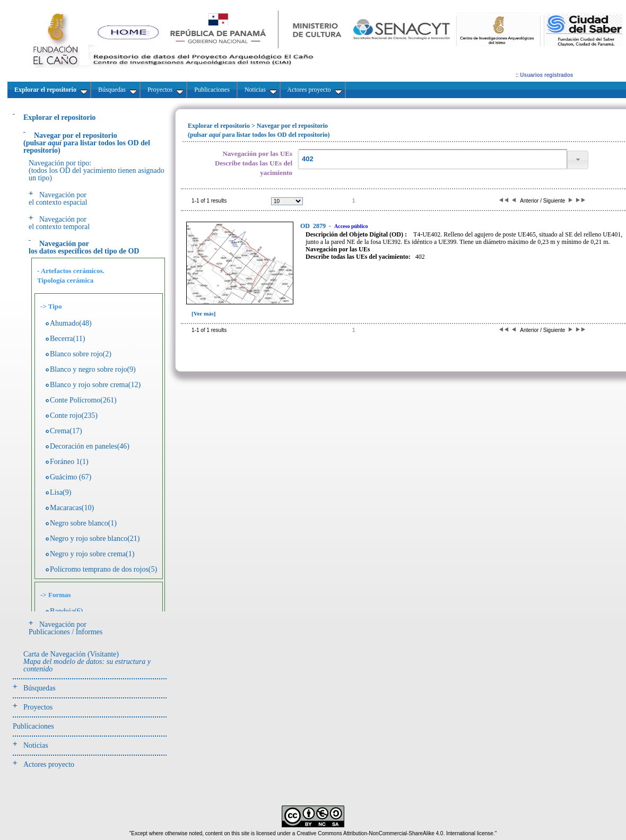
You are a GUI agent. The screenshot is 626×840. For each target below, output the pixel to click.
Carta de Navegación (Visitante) (87, 662)
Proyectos (38, 707)
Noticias (36, 745)
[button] (578, 160)
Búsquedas (40, 688)
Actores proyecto (49, 764)
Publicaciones (33, 726)
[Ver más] (204, 313)
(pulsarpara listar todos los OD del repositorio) (87, 143)
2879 (314, 226)
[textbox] (432, 159)
